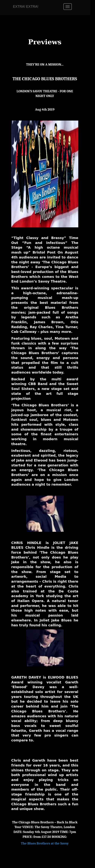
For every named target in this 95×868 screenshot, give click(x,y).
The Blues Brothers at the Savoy (45, 843)
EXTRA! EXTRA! (26, 7)
